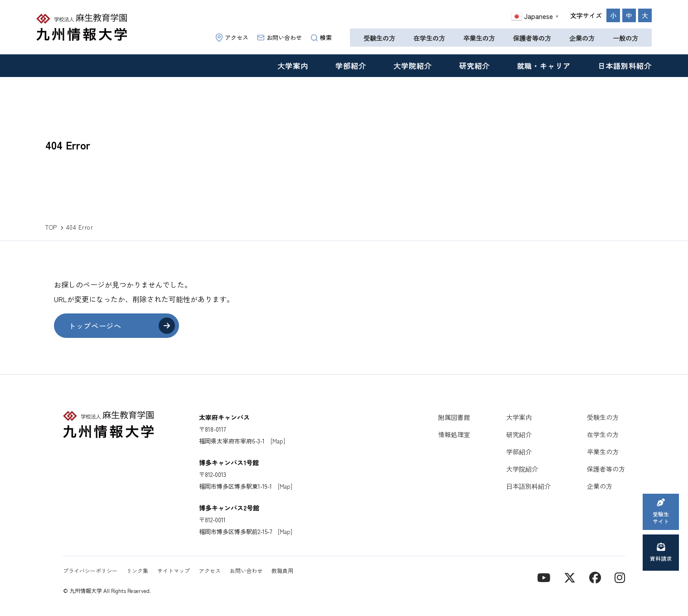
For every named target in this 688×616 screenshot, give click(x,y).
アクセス (232, 37)
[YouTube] (544, 577)
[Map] (278, 441)
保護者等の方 (532, 38)
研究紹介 (475, 66)
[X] (570, 577)
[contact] (595, 577)
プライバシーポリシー (90, 570)
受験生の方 (379, 38)
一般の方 (625, 38)
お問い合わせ (280, 37)
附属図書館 (454, 417)
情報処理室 (454, 434)
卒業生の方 (479, 38)
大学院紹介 (413, 66)
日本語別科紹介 (625, 66)
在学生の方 (429, 38)
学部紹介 (351, 66)
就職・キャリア (544, 66)
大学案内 (293, 66)
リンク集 (137, 570)
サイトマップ (174, 570)
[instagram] (620, 577)
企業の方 (582, 38)
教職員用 (282, 570)
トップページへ (95, 326)
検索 (321, 37)
